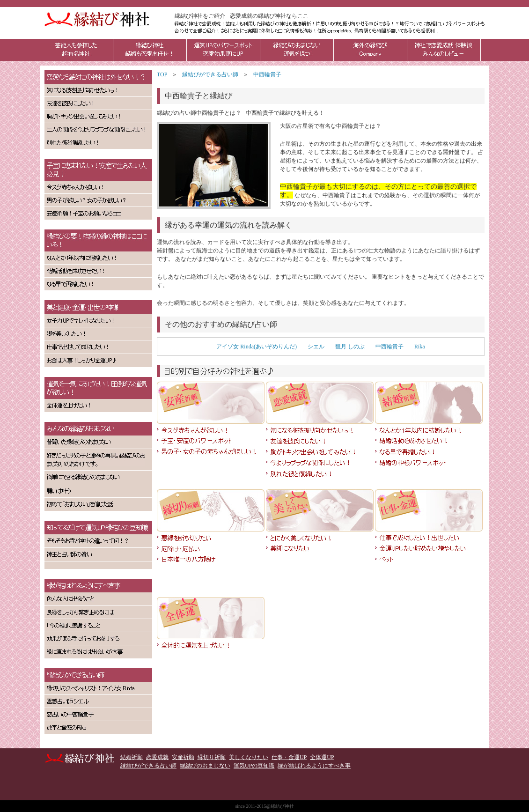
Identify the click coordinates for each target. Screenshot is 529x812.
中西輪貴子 (389, 347)
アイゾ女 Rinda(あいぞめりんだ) (257, 347)
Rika (420, 347)
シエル (316, 347)
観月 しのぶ (350, 347)
